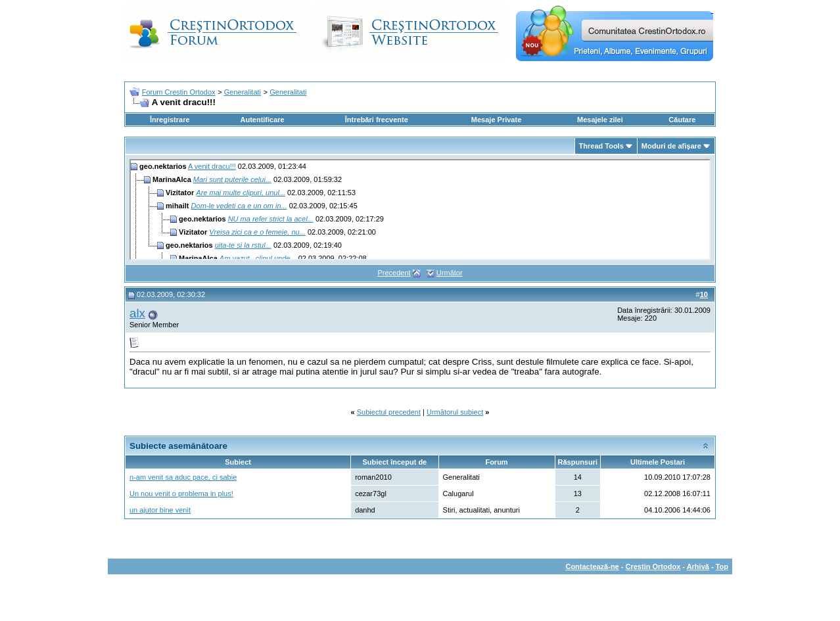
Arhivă (698, 566)
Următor (450, 273)
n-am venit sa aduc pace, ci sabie (183, 477)
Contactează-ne (592, 566)
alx (137, 313)
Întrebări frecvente (377, 120)
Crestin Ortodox (653, 566)
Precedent (394, 273)
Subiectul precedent (389, 412)
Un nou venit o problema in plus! (181, 494)
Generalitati (243, 92)
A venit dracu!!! (212, 166)
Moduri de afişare (671, 146)
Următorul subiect (455, 412)
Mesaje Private (496, 120)
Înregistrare (170, 120)
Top (722, 566)
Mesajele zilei (600, 120)
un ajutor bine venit (160, 510)
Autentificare (262, 120)
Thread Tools (601, 146)
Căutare (682, 120)
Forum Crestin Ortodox (179, 92)
